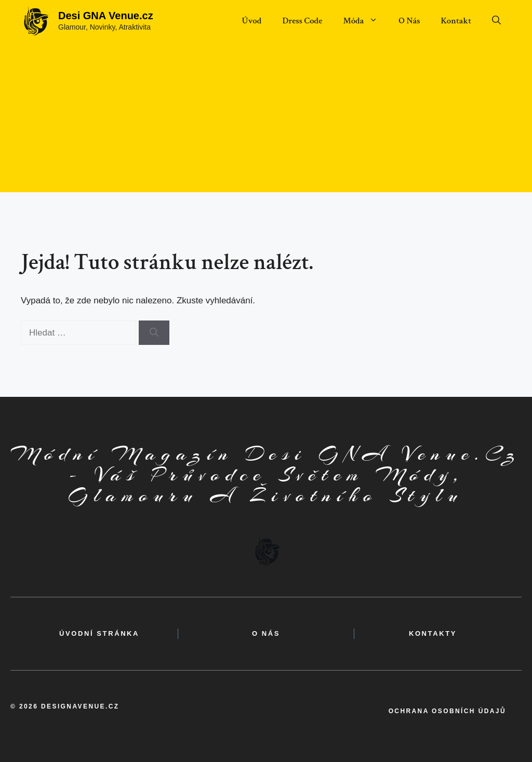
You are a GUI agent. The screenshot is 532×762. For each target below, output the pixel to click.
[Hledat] (154, 333)
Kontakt (456, 21)
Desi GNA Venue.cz (106, 16)
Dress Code (302, 21)
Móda (365, 21)
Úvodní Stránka (99, 633)
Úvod (251, 21)
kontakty (433, 633)
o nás (266, 633)
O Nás (409, 21)
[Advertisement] (266, 119)
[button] (496, 21)
